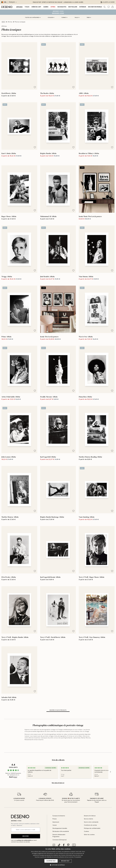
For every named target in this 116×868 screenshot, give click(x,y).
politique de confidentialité (24, 840)
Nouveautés (62, 7)
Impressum (56, 822)
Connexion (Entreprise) (60, 840)
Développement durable (60, 828)
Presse (55, 819)
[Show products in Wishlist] (109, 7)
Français (13, 2)
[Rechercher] (105, 7)
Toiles (27, 7)
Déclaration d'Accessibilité (61, 831)
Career (55, 825)
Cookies (87, 831)
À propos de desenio (59, 816)
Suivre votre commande (91, 822)
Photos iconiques (20, 22)
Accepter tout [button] (51, 861)
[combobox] (114, 849)
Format (64, 17)
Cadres (46, 7)
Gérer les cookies (89, 835)
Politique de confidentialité (92, 828)
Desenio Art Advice (90, 816)
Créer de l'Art (36, 7)
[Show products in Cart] (113, 7)
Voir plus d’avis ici (58, 783)
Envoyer (26, 836)
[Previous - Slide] (24, 772)
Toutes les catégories (33, 17)
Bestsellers (73, 7)
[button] (58, 865)
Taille (77, 17)
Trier (89, 17)
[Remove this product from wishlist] (35, 87)
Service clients (89, 819)
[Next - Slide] (110, 772)
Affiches (19, 7)
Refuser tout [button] (65, 861)
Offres (53, 7)
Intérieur (83, 7)
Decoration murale (95, 7)
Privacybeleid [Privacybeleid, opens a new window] (78, 857)
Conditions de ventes (90, 825)
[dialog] (58, 857)
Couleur (51, 17)
